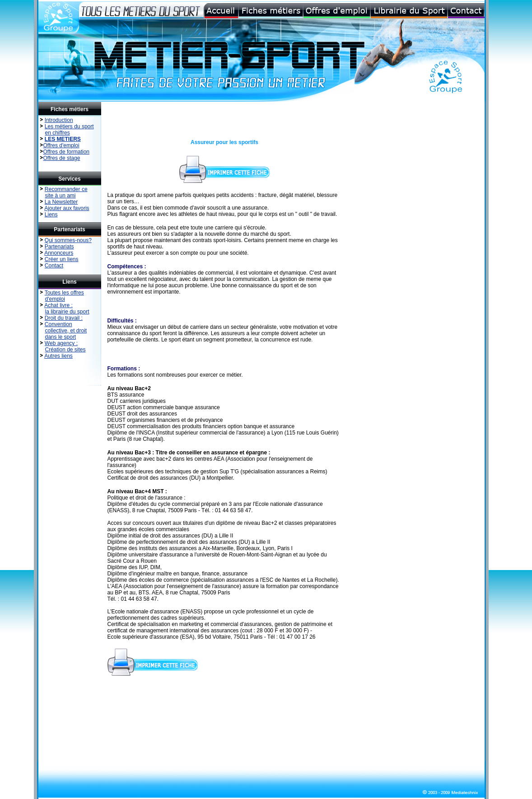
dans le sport (61, 337)
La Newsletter (61, 202)
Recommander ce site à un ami (63, 192)
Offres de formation (67, 152)
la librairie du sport (67, 312)
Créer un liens (62, 259)
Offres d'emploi (61, 145)
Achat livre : (58, 305)
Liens (51, 215)
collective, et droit (66, 331)
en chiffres (58, 133)
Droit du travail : (64, 318)
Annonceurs (59, 253)
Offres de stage (62, 158)
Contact (54, 266)
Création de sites (65, 350)
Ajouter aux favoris (67, 208)
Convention (58, 324)
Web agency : (61, 343)
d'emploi (55, 299)
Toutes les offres (64, 293)
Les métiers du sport (69, 126)
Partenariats (59, 247)
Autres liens (58, 356)
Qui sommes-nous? (68, 240)
